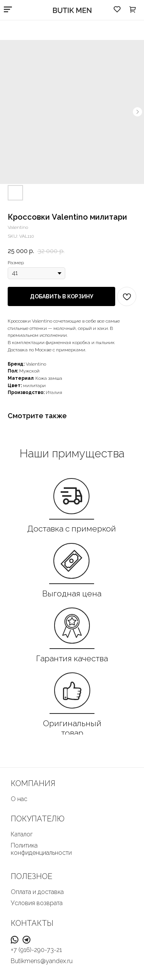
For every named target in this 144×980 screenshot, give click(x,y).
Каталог (22, 834)
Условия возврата (37, 903)
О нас (19, 799)
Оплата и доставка (37, 892)
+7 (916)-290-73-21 (36, 950)
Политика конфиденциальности (41, 849)
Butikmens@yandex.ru (42, 961)
